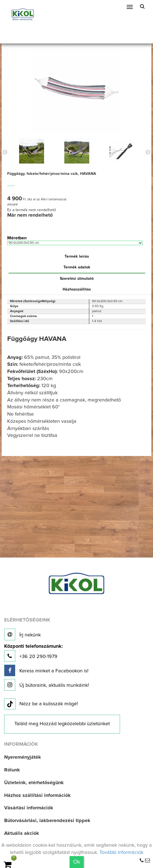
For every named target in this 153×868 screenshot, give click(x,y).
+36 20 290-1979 (33, 653)
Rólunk (12, 770)
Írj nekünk (22, 634)
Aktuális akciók (22, 833)
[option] (32, 151)
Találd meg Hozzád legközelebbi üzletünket (62, 724)
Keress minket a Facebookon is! (46, 670)
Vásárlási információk (29, 808)
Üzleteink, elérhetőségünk (34, 783)
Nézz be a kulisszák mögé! (41, 704)
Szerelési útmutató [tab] (77, 279)
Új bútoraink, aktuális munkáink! (47, 685)
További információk (121, 853)
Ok (77, 862)
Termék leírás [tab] (77, 256)
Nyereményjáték (23, 757)
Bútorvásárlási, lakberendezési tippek (47, 821)
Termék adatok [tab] (77, 267)
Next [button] (148, 152)
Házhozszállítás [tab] (77, 289)
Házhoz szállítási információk (37, 796)
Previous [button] (5, 152)
